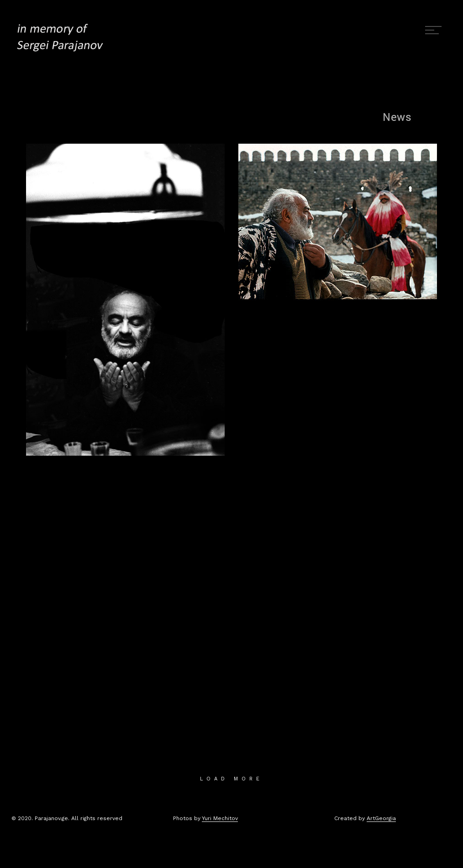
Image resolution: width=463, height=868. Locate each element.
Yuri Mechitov (220, 818)
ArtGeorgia (381, 818)
